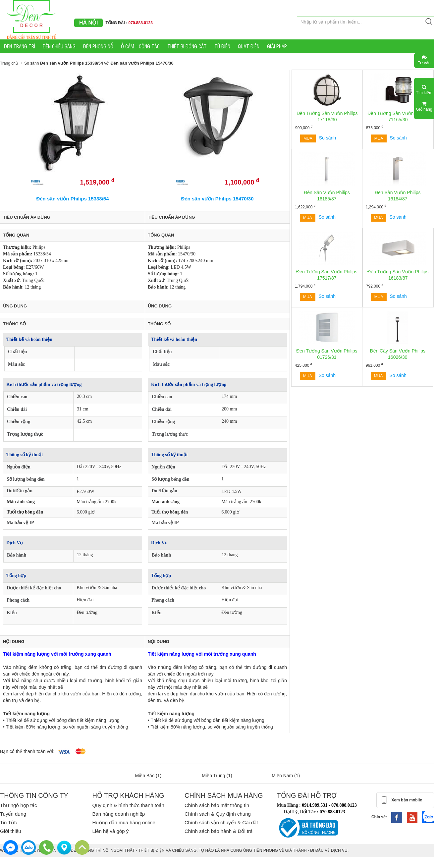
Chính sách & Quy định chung (218, 814)
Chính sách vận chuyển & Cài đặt (221, 822)
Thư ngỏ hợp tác (18, 805)
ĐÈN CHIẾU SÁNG (59, 46)
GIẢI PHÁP (277, 46)
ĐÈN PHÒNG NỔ (98, 46)
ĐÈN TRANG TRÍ (20, 46)
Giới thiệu (11, 831)
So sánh (327, 138)
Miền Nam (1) (286, 776)
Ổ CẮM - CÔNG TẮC (140, 46)
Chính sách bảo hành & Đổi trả (218, 831)
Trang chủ (9, 63)
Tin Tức (8, 822)
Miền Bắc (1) (148, 776)
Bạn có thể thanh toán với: (27, 751)
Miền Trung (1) (217, 776)
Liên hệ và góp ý (110, 831)
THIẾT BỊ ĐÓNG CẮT (187, 46)
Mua (308, 138)
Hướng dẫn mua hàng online (124, 822)
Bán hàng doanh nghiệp (118, 814)
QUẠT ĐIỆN (249, 46)
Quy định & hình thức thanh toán (128, 805)
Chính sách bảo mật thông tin (217, 805)
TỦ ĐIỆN (222, 46)
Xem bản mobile (407, 800)
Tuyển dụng (13, 814)
